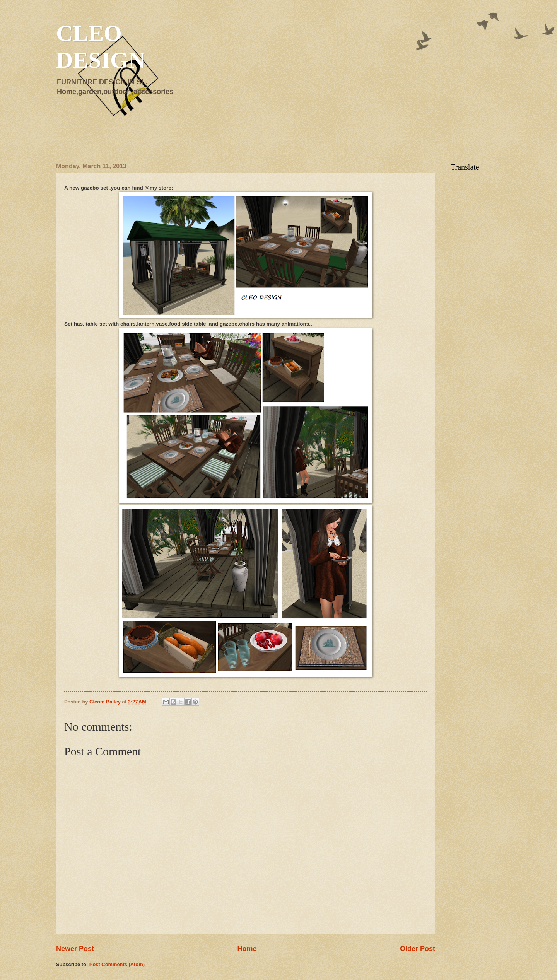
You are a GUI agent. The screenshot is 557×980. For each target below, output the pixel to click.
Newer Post (75, 949)
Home (247, 949)
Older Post (418, 949)
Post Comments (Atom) (117, 964)
